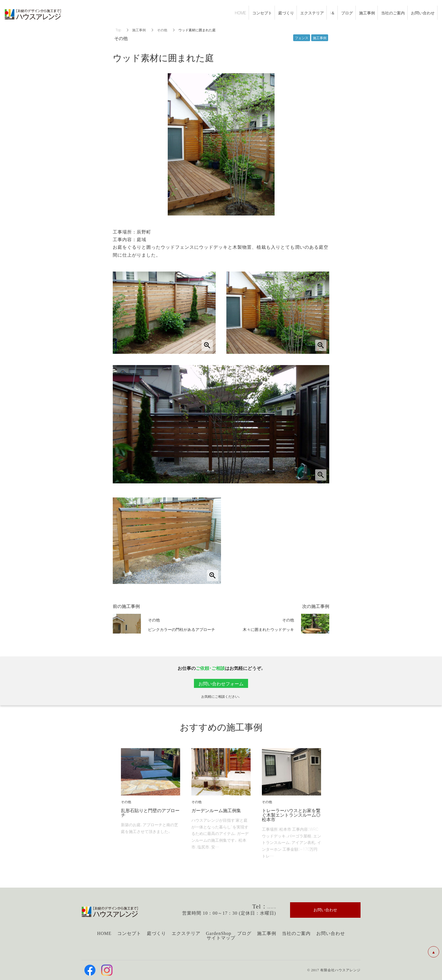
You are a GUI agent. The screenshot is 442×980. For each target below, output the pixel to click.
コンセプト (129, 933)
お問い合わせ (331, 933)
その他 (162, 30)
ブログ (244, 933)
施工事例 (139, 30)
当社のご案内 (296, 933)
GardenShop (219, 933)
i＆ (332, 13)
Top (118, 30)
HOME (104, 933)
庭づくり (156, 933)
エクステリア (186, 933)
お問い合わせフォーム (221, 683)
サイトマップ (221, 938)
